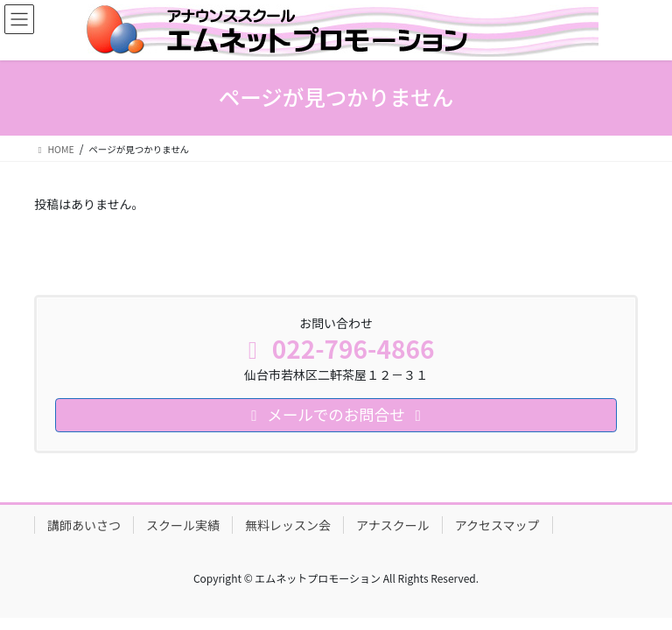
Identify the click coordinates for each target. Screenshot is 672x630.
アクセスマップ (497, 525)
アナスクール (393, 525)
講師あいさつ (84, 525)
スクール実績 (183, 525)
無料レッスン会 (288, 525)
